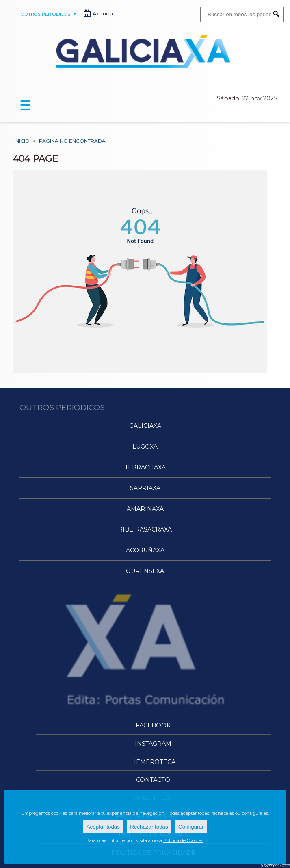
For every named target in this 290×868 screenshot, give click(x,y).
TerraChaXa (145, 467)
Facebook (153, 725)
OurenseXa (145, 571)
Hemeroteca (153, 762)
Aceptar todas (103, 827)
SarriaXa (145, 488)
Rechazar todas (149, 827)
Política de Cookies (183, 840)
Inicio (22, 141)
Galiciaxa (145, 426)
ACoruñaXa (145, 550)
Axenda (99, 14)
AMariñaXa (145, 509)
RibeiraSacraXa (145, 529)
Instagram (153, 744)
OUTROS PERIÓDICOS (50, 14)
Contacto (153, 780)
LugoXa (145, 447)
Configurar (191, 827)
